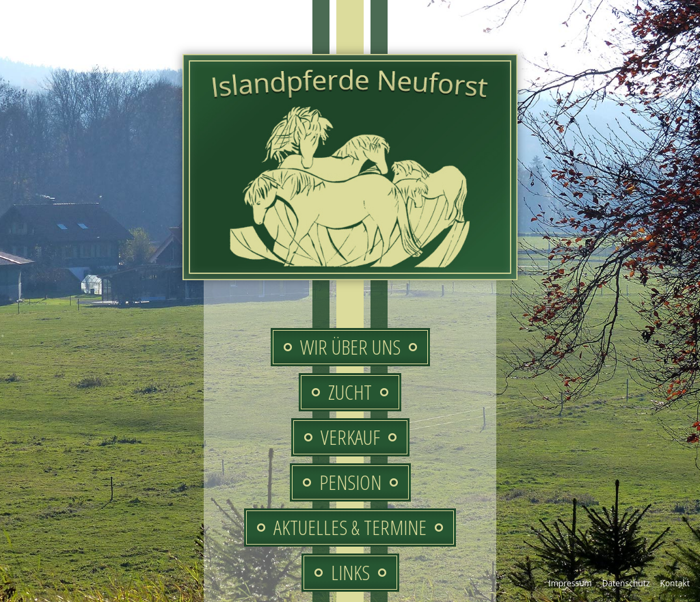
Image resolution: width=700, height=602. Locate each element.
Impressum (570, 583)
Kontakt (675, 583)
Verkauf (350, 437)
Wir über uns (350, 347)
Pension (350, 482)
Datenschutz (626, 583)
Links (350, 572)
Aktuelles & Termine (350, 527)
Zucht (350, 392)
